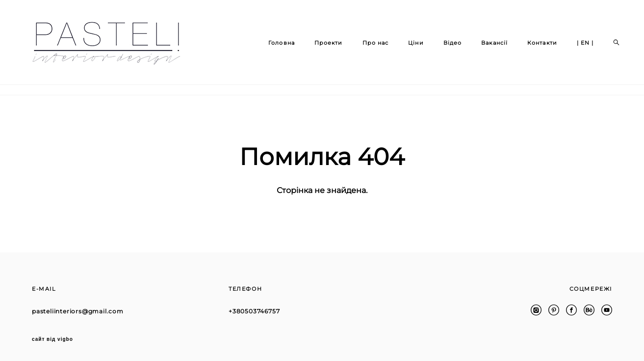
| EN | (576, 48)
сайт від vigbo (52, 338)
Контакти (533, 48)
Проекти (319, 48)
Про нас (366, 48)
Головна (273, 48)
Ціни (407, 48)
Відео (443, 48)
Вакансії (486, 48)
